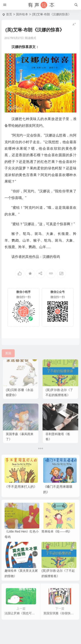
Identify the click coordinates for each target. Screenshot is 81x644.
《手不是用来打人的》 (21, 492)
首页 (9, 14)
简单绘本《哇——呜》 (57, 537)
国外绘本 (22, 14)
